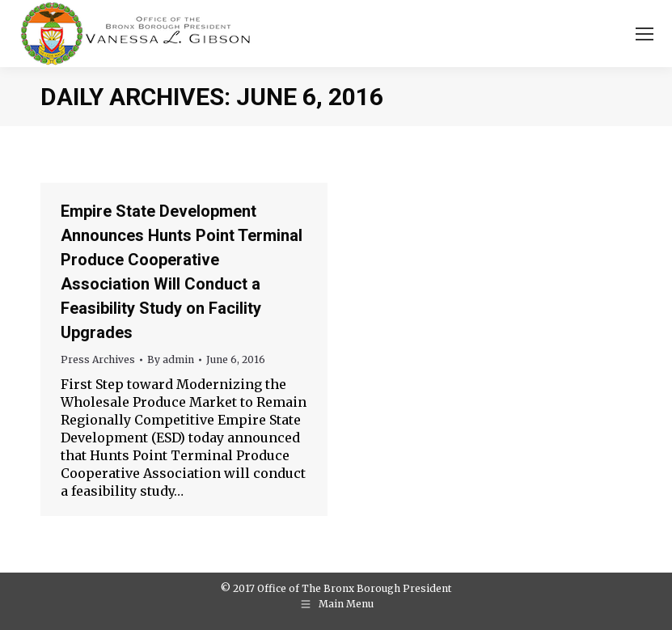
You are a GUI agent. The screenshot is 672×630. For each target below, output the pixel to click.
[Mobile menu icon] (645, 34)
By (171, 359)
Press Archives (98, 359)
